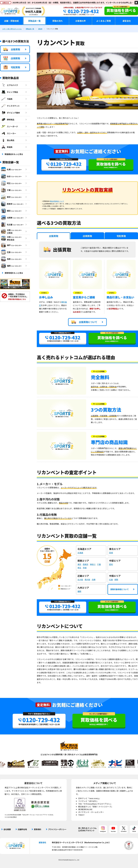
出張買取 (12, 49)
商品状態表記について (57, 201)
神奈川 (93, 564)
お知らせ (6, 3)
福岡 (79, 591)
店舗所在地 (22, 829)
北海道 (80, 553)
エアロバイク (10, 85)
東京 (79, 564)
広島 (111, 580)
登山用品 (8, 140)
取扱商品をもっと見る (14, 154)
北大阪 (80, 580)
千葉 (99, 564)
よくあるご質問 (103, 21)
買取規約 (37, 829)
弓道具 (7, 99)
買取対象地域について (119, 589)
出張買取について (84, 322)
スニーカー (9, 133)
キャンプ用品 (10, 92)
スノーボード (10, 126)
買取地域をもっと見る (14, 273)
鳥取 (116, 580)
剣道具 (7, 147)
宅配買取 (12, 67)
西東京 (86, 564)
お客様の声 (80, 21)
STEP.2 (78, 293)
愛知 (111, 564)
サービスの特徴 (99, 371)
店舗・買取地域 (11, 21)
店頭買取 (12, 58)
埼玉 (79, 568)
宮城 (111, 553)
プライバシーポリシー (57, 829)
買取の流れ (57, 21)
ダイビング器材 (10, 113)
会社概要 (7, 829)
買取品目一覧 (34, 21)
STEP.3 (112, 293)
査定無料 (62, 151)
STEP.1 (44, 293)
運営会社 (127, 21)
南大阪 (87, 580)
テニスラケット (10, 106)
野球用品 (8, 120)
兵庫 (94, 580)
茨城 (85, 568)
